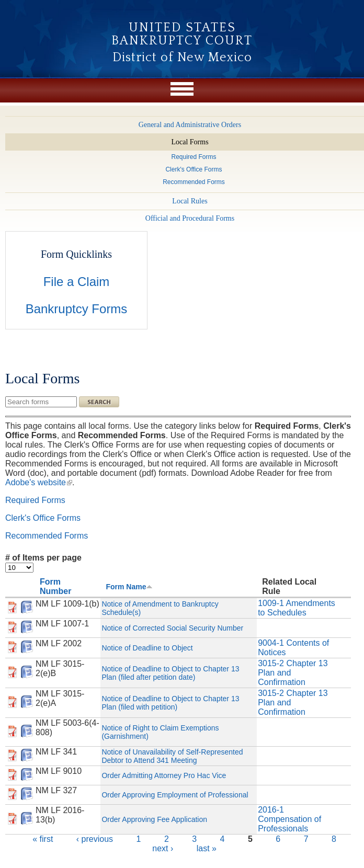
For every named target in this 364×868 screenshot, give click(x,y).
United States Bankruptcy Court (182, 34)
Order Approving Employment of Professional (175, 795)
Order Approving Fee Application (154, 819)
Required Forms (35, 500)
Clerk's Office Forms (43, 518)
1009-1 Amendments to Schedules (297, 608)
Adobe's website (39, 482)
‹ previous (95, 839)
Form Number (55, 586)
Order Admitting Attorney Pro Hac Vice (164, 775)
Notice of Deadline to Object (147, 648)
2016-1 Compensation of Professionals (289, 819)
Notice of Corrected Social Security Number (172, 628)
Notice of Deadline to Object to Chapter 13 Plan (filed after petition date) (170, 673)
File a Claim (77, 282)
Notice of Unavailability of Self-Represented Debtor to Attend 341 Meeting (172, 756)
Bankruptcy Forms (77, 309)
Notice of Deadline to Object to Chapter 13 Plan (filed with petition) (170, 703)
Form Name (129, 587)
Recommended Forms (47, 536)
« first (43, 839)
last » (207, 848)
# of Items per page (43, 558)
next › (163, 848)
